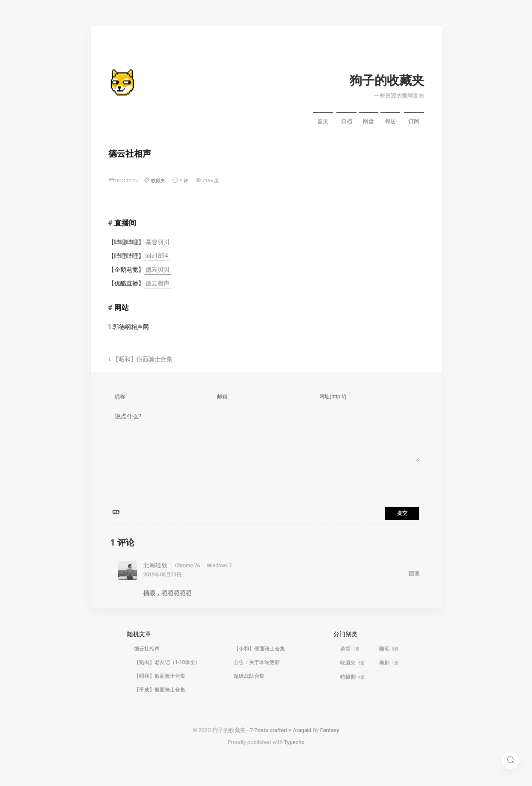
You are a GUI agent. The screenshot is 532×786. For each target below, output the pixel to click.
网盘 (369, 121)
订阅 (414, 121)
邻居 (390, 121)
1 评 (184, 181)
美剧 (389, 663)
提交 (402, 513)
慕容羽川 (158, 242)
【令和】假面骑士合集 (259, 649)
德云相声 (158, 283)
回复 (414, 574)
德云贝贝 (158, 270)
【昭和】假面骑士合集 (143, 359)
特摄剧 (352, 677)
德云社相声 (147, 649)
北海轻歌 (155, 565)
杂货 (350, 649)
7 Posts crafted (269, 730)
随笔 (389, 649)
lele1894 (157, 256)
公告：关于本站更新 (257, 662)
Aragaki (302, 730)
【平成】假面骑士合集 (160, 690)
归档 (347, 121)
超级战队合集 (249, 676)
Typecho (294, 742)
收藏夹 (158, 181)
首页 (323, 121)
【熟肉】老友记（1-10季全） (167, 662)
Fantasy (330, 730)
